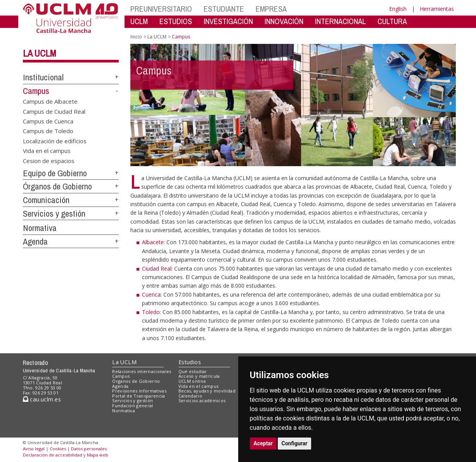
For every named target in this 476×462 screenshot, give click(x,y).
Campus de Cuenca (48, 121)
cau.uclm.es (42, 399)
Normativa (40, 228)
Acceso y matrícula (199, 376)
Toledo (151, 312)
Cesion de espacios (49, 160)
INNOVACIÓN (284, 21)
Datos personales (89, 449)
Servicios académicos (202, 400)
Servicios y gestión (54, 214)
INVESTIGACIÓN (228, 21)
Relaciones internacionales (142, 371)
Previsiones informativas (139, 391)
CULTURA (392, 21)
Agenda (35, 241)
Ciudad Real (157, 268)
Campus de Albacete (50, 101)
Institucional (43, 77)
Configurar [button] (295, 443)
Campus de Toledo (48, 131)
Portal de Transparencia (139, 396)
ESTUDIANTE (224, 9)
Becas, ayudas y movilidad (207, 391)
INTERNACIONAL (340, 21)
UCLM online (192, 381)
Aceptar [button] (263, 443)
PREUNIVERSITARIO (161, 9)
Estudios (190, 362)
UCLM (139, 21)
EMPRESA (271, 9)
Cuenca (151, 294)
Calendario (190, 396)
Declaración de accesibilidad (53, 455)
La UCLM (40, 53)
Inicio (136, 37)
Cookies (58, 449)
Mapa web (98, 455)
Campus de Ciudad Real (54, 111)
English (398, 9)
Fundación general (133, 406)
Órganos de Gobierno (57, 186)
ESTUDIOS (176, 21)
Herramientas (437, 9)
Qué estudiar (193, 371)
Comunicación (46, 200)
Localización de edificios (55, 141)
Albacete (153, 242)
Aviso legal (34, 449)
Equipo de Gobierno (55, 173)
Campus (36, 91)
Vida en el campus (47, 151)
